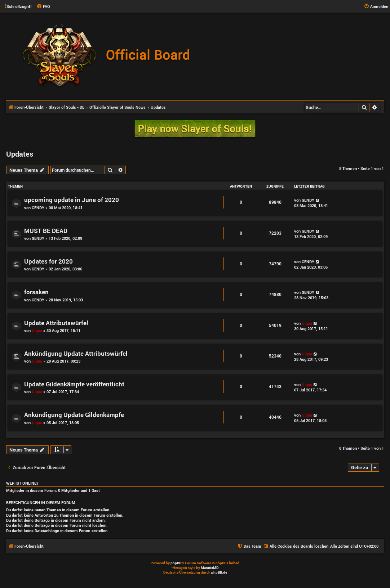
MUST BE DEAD (46, 231)
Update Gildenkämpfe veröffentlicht (74, 384)
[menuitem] (43, 6)
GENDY (38, 208)
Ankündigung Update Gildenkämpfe (74, 415)
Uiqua (37, 330)
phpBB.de (219, 572)
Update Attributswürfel (56, 323)
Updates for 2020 (48, 261)
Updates (20, 154)
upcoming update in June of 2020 (72, 200)
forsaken (36, 292)
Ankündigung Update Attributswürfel (76, 353)
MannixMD (210, 568)
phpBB (176, 563)
